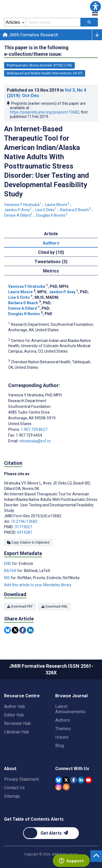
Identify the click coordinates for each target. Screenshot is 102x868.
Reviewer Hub (17, 723)
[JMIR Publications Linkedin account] (81, 780)
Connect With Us (72, 769)
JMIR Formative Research (30, 35)
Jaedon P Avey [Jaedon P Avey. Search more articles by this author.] (18, 210)
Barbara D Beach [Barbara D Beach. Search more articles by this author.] (76, 210)
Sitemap (12, 796)
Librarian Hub (17, 732)
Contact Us (14, 788)
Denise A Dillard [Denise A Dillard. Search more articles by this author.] (19, 215)
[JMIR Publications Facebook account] (74, 780)
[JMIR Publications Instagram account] (59, 787)
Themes (63, 729)
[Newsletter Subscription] (51, 833)
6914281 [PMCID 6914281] (25, 532)
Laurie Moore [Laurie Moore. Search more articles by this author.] (58, 205)
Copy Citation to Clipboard (28, 542)
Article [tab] (51, 234)
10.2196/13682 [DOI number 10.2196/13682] (24, 521)
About (10, 769)
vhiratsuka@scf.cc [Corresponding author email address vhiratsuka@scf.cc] (35, 441)
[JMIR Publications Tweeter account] (66, 780)
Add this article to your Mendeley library (38, 585)
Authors (63, 720)
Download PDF (20, 606)
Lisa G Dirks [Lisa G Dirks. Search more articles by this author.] (46, 210)
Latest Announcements (70, 709)
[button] (95, 7)
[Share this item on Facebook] (23, 630)
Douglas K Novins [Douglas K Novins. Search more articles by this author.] (52, 215)
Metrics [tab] (51, 271)
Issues (62, 737)
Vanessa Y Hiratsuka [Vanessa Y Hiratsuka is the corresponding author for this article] (35, 395)
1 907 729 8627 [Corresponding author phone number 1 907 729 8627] (34, 429)
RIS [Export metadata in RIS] (7, 578)
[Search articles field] (53, 22)
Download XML (55, 606)
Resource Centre (22, 696)
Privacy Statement (21, 779)
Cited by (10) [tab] (51, 252)
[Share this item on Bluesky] (7, 630)
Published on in (47, 93)
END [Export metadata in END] (8, 564)
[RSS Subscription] (66, 787)
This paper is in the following (36, 51)
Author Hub (15, 706)
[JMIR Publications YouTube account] (89, 780)
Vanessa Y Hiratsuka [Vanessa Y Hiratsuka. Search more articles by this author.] (23, 205)
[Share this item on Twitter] (15, 630)
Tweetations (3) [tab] (51, 262)
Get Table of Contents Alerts (34, 819)
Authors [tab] (51, 243)
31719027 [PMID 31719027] (23, 527)
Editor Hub (14, 715)
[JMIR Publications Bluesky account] (59, 780)
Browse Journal (71, 696)
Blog (60, 746)
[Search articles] (89, 22)
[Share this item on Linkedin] (30, 630)
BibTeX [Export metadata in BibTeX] (11, 571)
